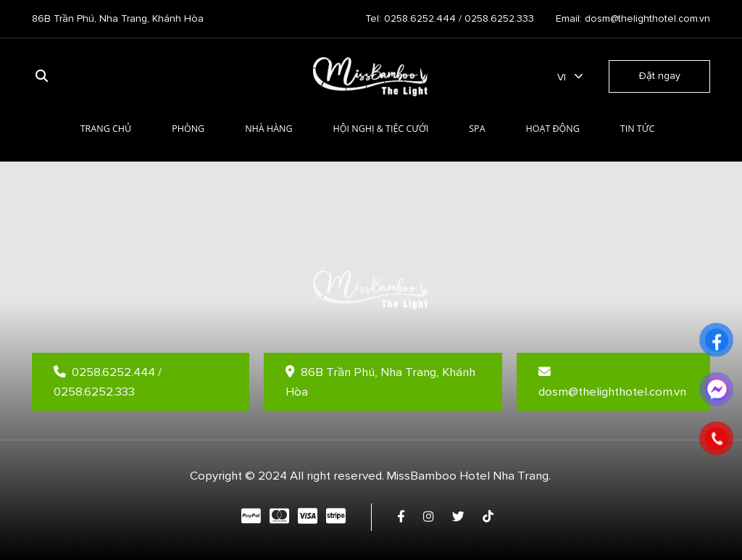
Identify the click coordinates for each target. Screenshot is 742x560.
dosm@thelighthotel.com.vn (612, 383)
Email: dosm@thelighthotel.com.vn (633, 18)
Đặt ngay (659, 76)
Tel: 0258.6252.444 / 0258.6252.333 (450, 18)
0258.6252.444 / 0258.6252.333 (108, 382)
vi (562, 77)
